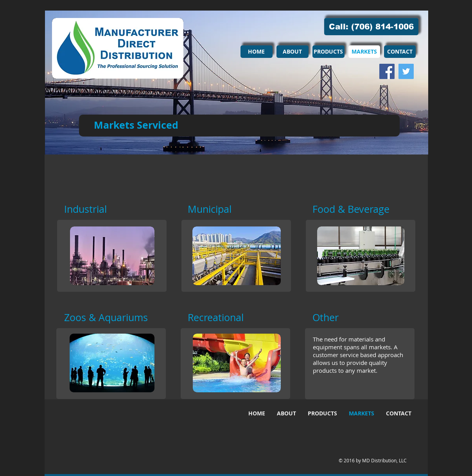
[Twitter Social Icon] (406, 71)
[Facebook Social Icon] (387, 71)
